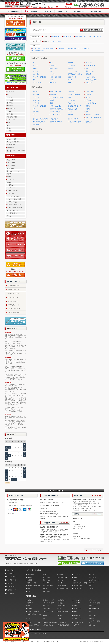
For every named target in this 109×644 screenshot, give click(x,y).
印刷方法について (14, 293)
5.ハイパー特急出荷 (13, 142)
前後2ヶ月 (53, 94)
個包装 (88, 109)
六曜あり (10, 174)
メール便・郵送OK (13, 196)
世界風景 (10, 106)
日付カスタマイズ (13, 210)
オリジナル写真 (12, 202)
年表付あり (36, 125)
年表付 (70, 112)
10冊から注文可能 (13, 191)
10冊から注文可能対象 (75, 122)
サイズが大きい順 (96, 37)
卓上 (34, 62)
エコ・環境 (36, 74)
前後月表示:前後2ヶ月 (75, 106)
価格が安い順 (55, 37)
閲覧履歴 (36, 7)
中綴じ (9, 216)
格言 (9, 122)
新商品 (35, 68)
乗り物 (9, 128)
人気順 (45, 37)
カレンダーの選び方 (12, 577)
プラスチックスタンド (92, 80)
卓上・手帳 (11, 92)
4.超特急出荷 (11, 145)
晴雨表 (88, 106)
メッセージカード (13, 188)
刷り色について (13, 301)
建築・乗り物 (72, 77)
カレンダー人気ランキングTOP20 (37, 634)
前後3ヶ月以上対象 (56, 122)
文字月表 (10, 97)
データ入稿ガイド (14, 290)
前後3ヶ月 (89, 122)
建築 (9, 125)
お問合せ (53, 7)
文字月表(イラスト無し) (75, 74)
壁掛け (9, 94)
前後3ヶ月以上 (37, 100)
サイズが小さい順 (81, 37)
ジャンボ (10, 100)
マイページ (61, 7)
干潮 (34, 109)
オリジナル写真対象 (39, 122)
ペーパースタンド (38, 83)
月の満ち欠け (11, 179)
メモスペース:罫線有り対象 (93, 118)
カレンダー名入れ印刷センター (38, 15)
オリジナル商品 (90, 77)
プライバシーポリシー (36, 641)
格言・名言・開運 (56, 77)
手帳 (52, 80)
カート (69, 7)
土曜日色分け (72, 91)
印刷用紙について (14, 305)
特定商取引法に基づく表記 (52, 641)
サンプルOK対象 (73, 119)
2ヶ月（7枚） (11, 163)
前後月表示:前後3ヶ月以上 (58, 109)
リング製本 (89, 62)
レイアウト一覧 (13, 297)
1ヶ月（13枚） (12, 160)
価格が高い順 (67, 37)
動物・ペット (11, 108)
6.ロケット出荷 (12, 139)
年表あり (10, 182)
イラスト (10, 111)
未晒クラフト (90, 83)
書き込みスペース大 (13, 171)
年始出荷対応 (54, 119)
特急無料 (71, 115)
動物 (69, 83)
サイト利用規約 (23, 641)
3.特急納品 (11, 147)
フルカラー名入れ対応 (14, 199)
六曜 (69, 97)
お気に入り (44, 7)
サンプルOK (11, 193)
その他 (9, 131)
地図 (87, 112)
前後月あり (11, 168)
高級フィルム (11, 120)
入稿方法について (14, 286)
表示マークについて (14, 309)
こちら (7, 380)
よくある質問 (10, 593)
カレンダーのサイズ (14, 313)
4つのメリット (10, 570)
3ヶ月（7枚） (11, 165)
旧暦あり (10, 177)
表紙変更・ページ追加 (14, 205)
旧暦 (52, 103)
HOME (7, 641)
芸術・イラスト (90, 71)
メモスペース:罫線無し (75, 94)
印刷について (10, 583)
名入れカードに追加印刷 (15, 207)
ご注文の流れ (10, 573)
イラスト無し (72, 65)
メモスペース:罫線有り (57, 97)
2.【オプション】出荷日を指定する (16, 151)
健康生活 (10, 114)
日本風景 (10, 103)
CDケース (53, 83)
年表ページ (89, 97)
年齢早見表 (11, 185)
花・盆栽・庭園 (12, 117)
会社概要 (13, 641)
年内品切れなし (12, 213)
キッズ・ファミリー (74, 71)
